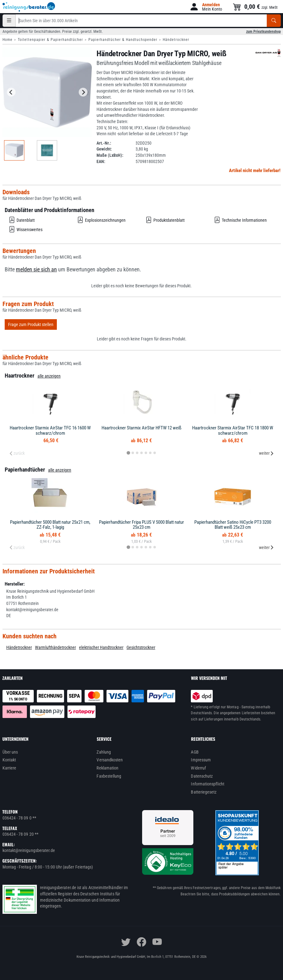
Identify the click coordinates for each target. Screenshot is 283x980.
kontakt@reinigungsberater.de (29, 850)
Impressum (201, 760)
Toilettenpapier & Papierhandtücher (50, 40)
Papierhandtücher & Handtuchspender (123, 40)
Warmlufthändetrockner (55, 647)
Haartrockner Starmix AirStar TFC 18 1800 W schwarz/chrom (233, 431)
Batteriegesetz (204, 792)
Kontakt (9, 760)
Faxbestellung (109, 776)
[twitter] (126, 942)
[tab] (128, 453)
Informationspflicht (207, 784)
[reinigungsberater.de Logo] (29, 7)
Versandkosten (110, 760)
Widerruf (198, 768)
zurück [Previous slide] (17, 453)
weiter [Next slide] (266, 453)
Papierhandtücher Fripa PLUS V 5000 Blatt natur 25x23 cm (141, 525)
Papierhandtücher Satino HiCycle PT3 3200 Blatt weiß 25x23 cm (233, 525)
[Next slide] (83, 92)
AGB (195, 752)
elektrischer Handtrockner (101, 647)
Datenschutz (202, 776)
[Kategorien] (9, 21)
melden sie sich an (36, 270)
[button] (206, 7)
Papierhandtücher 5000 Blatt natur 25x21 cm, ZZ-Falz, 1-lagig (50, 525)
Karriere (10, 768)
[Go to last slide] (11, 92)
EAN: (101, 161)
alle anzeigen (49, 376)
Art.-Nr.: (104, 143)
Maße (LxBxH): (110, 155)
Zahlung (104, 752)
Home (7, 40)
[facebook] (141, 942)
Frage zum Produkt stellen (31, 324)
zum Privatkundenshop (263, 32)
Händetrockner (176, 40)
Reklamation (107, 768)
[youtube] (157, 942)
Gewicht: (104, 149)
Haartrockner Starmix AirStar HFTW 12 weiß (141, 428)
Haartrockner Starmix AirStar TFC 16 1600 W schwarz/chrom (50, 431)
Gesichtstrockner (141, 647)
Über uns (10, 752)
